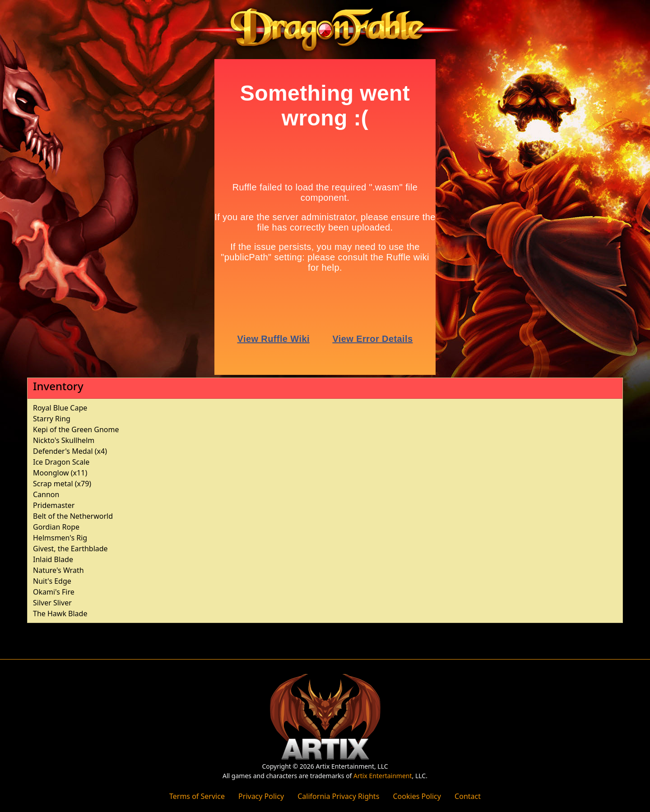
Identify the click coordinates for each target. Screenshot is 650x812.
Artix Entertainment (383, 776)
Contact (468, 796)
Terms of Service (197, 796)
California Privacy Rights (338, 796)
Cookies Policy (417, 796)
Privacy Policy (261, 796)
